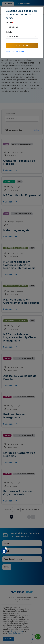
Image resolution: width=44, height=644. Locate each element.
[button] (6, 548)
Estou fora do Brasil (15, 52)
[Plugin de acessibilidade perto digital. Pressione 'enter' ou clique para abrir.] (4, 551)
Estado (9, 23)
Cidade (9, 32)
